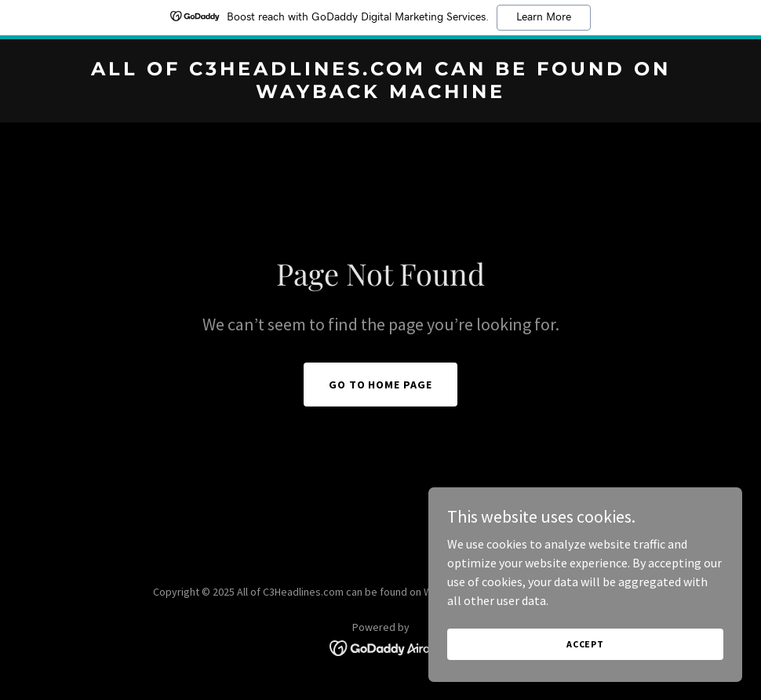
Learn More (544, 17)
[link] (380, 93)
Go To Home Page (381, 385)
